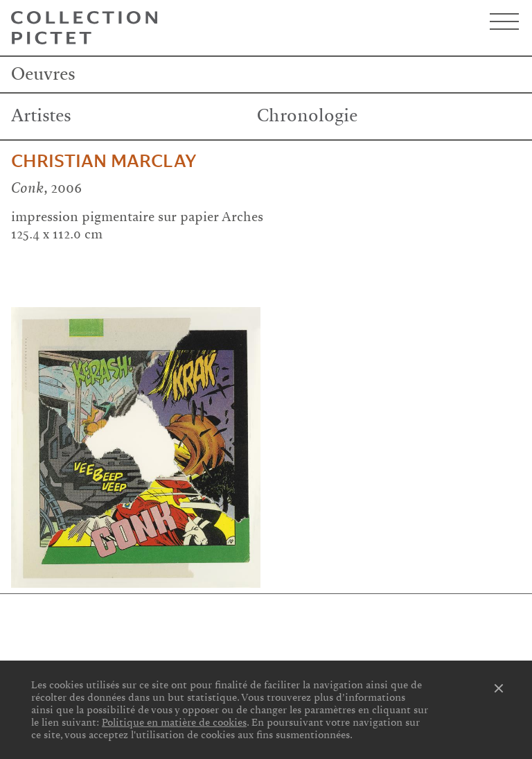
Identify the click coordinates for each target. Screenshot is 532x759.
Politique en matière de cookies (174, 722)
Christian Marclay (104, 162)
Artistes (41, 116)
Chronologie (307, 116)
